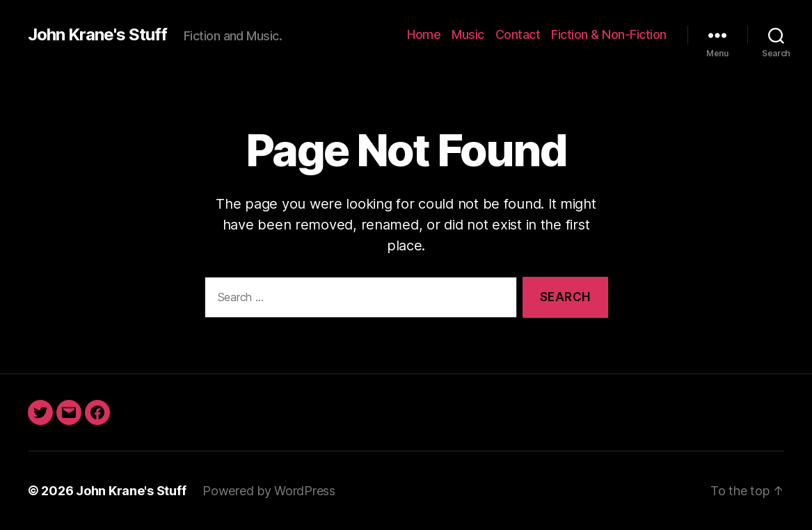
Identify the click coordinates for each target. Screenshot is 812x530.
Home (424, 34)
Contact (518, 34)
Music (468, 34)
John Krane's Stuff (97, 35)
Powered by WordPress (269, 491)
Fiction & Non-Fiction (609, 34)
